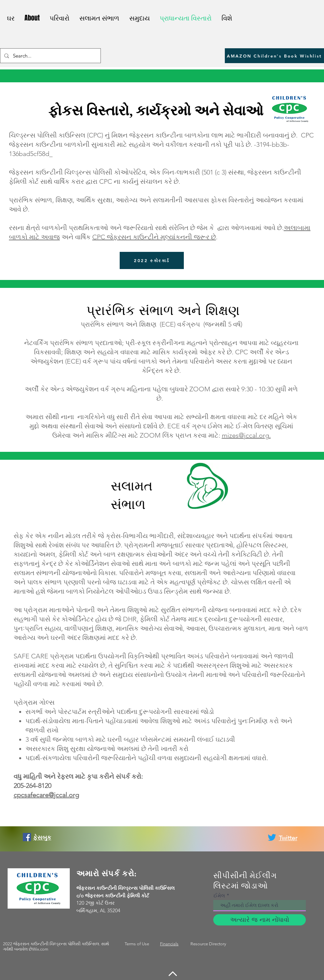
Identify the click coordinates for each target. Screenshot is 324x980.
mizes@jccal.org (245, 435)
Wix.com (40, 949)
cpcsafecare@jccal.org (46, 795)
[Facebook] (27, 837)
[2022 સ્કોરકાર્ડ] (152, 260)
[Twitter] (272, 837)
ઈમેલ (219, 896)
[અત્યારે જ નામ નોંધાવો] (260, 920)
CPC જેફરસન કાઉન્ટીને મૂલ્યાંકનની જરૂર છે (154, 237)
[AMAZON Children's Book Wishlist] (274, 56)
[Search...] (50, 56)
